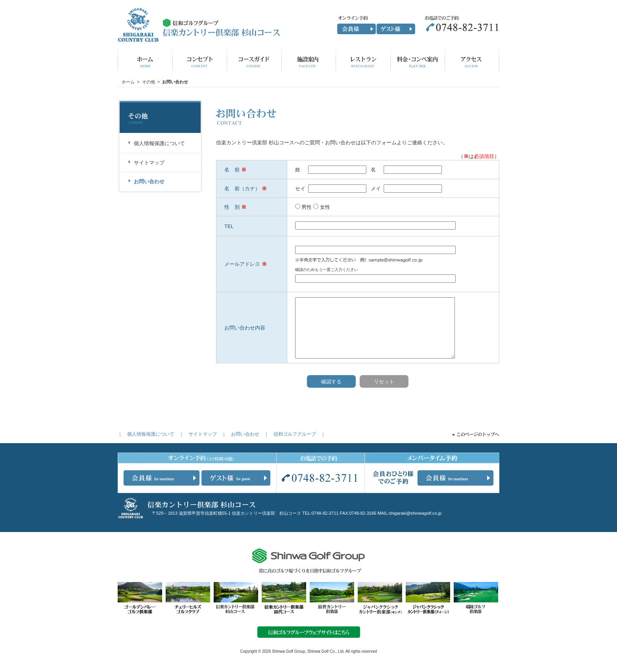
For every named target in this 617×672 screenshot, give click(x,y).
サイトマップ (203, 434)
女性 (325, 207)
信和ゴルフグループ (295, 434)
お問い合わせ (245, 434)
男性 (307, 207)
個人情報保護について (151, 434)
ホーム (128, 82)
